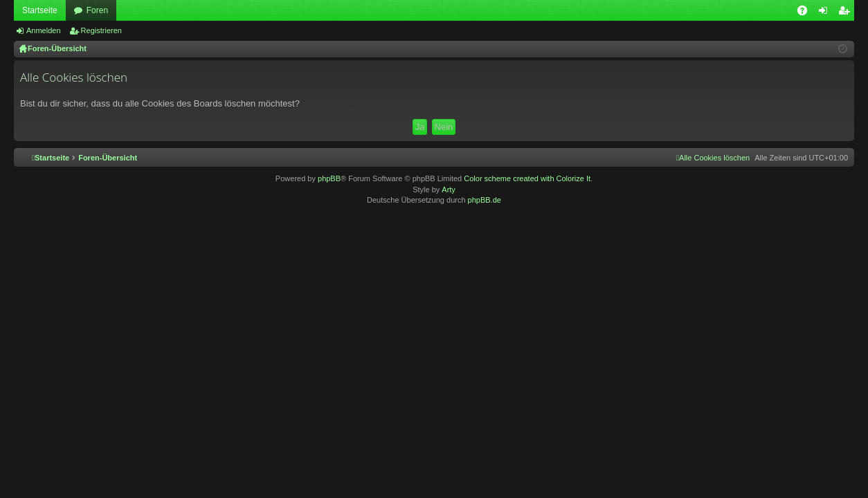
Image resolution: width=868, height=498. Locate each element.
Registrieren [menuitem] (847, 13)
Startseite (40, 10)
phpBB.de (485, 200)
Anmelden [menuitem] (826, 13)
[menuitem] (713, 158)
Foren (97, 10)
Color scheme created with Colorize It (527, 178)
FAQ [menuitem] (807, 13)
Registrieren (101, 30)
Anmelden (44, 30)
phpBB (329, 178)
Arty (449, 190)
